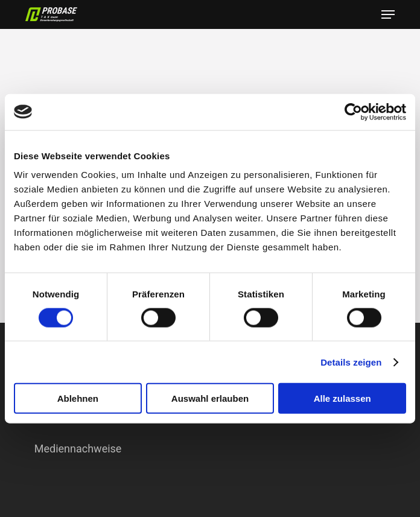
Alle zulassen (342, 398)
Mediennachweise (78, 449)
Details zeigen (351, 362)
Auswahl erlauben (210, 398)
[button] (388, 14)
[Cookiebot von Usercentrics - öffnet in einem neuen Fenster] (353, 112)
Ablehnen (78, 398)
